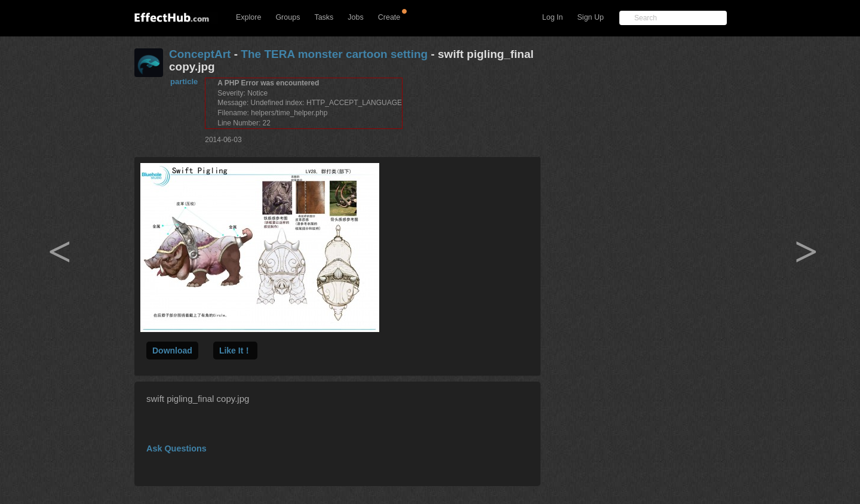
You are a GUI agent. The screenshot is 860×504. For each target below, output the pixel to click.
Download (172, 351)
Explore (248, 17)
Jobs (355, 17)
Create (389, 17)
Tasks (324, 17)
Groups (288, 17)
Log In (553, 17)
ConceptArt (200, 54)
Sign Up (591, 17)
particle (184, 82)
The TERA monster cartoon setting (334, 54)
